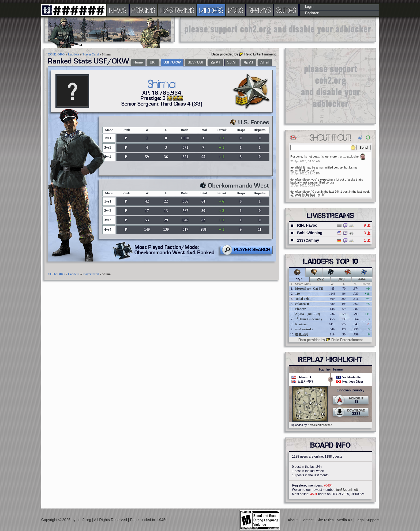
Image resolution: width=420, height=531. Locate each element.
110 (297, 294)
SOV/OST (196, 62)
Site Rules (326, 520)
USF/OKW (172, 62)
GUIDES (286, 10)
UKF (153, 62)
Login (309, 7)
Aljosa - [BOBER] (308, 314)
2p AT (215, 62)
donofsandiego (300, 180)
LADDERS (211, 10)
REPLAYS (260, 10)
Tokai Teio (302, 299)
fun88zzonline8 (347, 490)
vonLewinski (304, 329)
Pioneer (300, 309)
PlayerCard (91, 54)
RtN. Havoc (307, 225)
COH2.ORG (56, 54)
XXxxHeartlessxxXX (320, 425)
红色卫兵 (302, 334)
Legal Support (367, 520)
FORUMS (143, 10)
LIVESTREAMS (177, 10)
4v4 (362, 279)
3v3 (341, 279)
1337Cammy (308, 240)
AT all (265, 62)
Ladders (74, 54)
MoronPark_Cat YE (309, 289)
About (293, 520)
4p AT (249, 62)
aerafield (296, 167)
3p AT (232, 62)
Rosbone (296, 156)
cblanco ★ (302, 304)
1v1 (299, 279)
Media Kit (345, 520)
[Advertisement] (278, 29)
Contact (307, 520)
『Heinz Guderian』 (309, 319)
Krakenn (301, 324)
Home (138, 62)
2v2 (320, 279)
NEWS (118, 10)
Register (312, 13)
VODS (236, 10)
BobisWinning (310, 233)
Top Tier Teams (331, 369)
